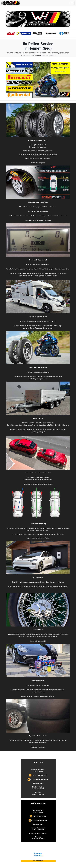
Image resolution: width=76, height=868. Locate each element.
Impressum (38, 853)
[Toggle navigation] (72, 3)
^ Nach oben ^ (38, 861)
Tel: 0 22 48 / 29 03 (39, 816)
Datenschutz (38, 855)
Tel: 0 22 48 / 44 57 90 (39, 775)
